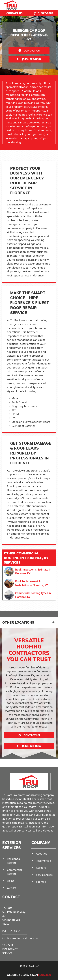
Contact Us (14, 13)
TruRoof (7, 908)
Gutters (12, 888)
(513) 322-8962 (11, 931)
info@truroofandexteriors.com (21, 938)
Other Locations (18, 622)
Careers (41, 868)
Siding (11, 881)
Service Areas (44, 875)
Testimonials (44, 861)
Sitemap (41, 882)
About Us (42, 854)
